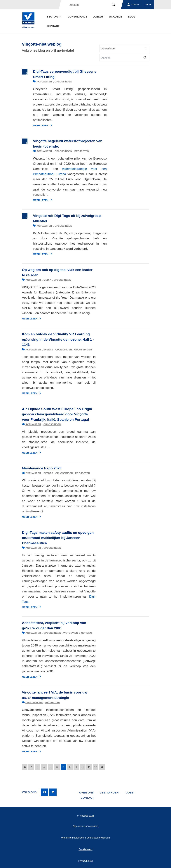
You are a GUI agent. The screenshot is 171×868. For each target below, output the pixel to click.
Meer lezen (31, 125)
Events (48, 350)
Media (47, 280)
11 (89, 767)
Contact (53, 26)
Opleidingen (64, 350)
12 (96, 767)
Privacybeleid (85, 860)
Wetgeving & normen (78, 633)
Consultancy (77, 17)
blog (132, 17)
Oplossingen (52, 82)
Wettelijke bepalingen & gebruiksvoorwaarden (85, 837)
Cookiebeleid (85, 849)
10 (83, 767)
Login (133, 5)
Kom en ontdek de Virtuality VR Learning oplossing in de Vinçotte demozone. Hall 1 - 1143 (58, 339)
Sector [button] (54, 17)
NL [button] (148, 5)
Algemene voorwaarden (85, 825)
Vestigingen (109, 792)
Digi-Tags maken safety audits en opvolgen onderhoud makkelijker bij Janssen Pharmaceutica (58, 538)
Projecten (71, 151)
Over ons (86, 792)
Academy (116, 17)
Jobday (98, 17)
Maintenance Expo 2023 (42, 468)
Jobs (131, 792)
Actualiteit (33, 82)
